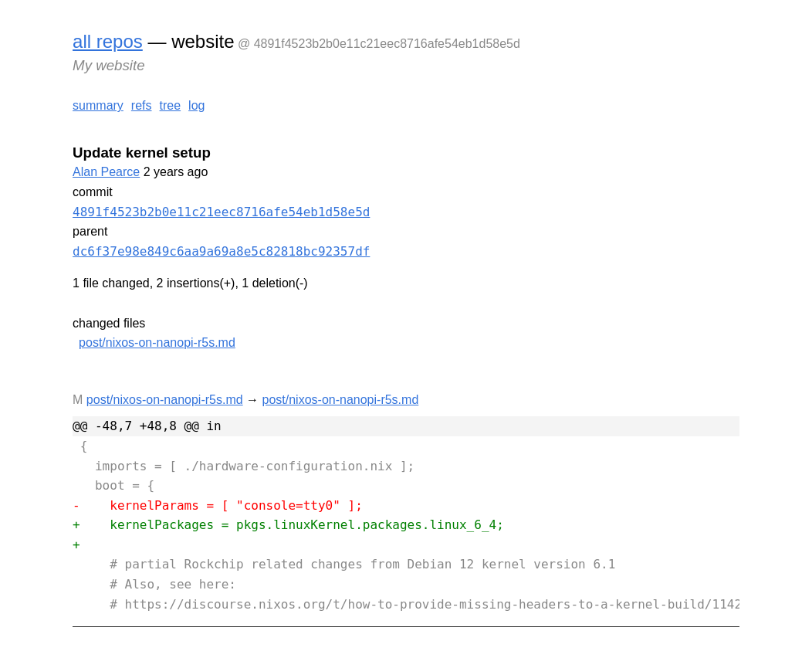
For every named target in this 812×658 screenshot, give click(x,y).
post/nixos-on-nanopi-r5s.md (157, 343)
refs (142, 105)
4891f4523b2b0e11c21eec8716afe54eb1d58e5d (221, 212)
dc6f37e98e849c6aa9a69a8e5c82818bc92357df (221, 251)
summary (98, 105)
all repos (108, 41)
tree (171, 105)
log (196, 105)
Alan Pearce (106, 172)
